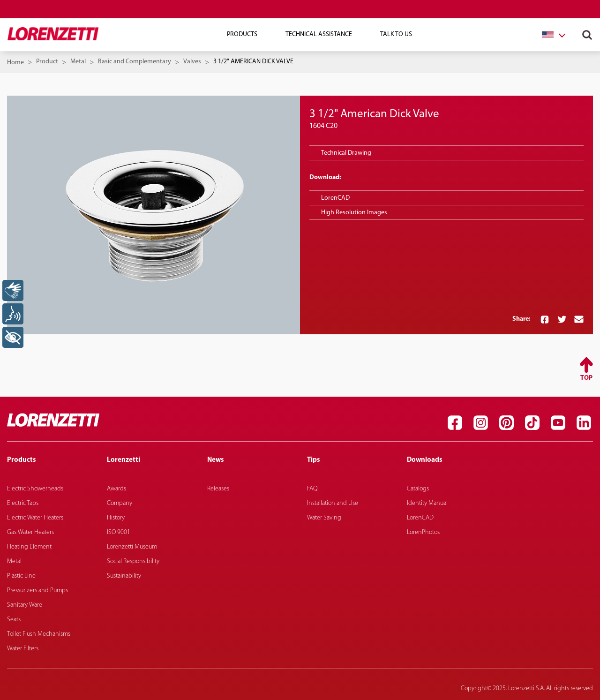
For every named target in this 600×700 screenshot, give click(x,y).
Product (47, 62)
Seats (14, 620)
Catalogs (418, 489)
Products (242, 34)
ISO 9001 (119, 532)
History (116, 518)
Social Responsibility (133, 561)
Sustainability (124, 576)
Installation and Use (333, 503)
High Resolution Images (354, 213)
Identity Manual (427, 503)
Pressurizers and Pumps (37, 591)
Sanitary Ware (25, 605)
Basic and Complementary (135, 62)
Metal (78, 62)
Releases (218, 489)
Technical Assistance (319, 34)
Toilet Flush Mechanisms (39, 634)
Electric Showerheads (35, 489)
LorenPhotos (423, 532)
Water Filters (23, 649)
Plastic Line (21, 576)
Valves (192, 62)
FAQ (312, 489)
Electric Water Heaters (35, 518)
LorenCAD (335, 198)
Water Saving (324, 518)
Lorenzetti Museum (132, 547)
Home (15, 63)
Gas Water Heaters (30, 532)
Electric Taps (23, 503)
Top (586, 378)
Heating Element (29, 547)
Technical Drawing (346, 153)
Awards (116, 489)
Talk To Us (396, 34)
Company (120, 503)
